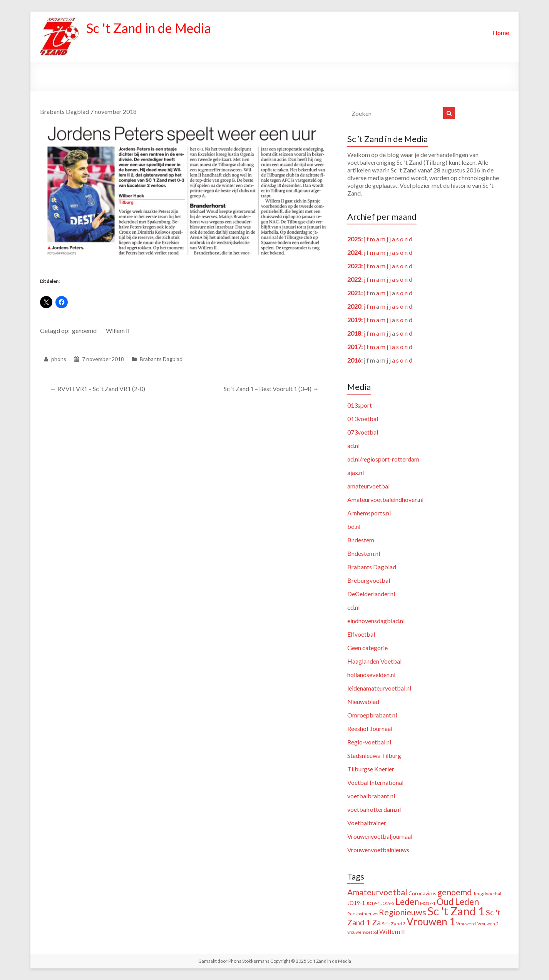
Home (501, 33)
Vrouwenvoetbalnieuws (378, 850)
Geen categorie (367, 648)
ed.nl (353, 607)
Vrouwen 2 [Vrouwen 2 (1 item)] (488, 924)
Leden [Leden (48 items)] (407, 902)
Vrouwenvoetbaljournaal (380, 836)
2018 (354, 333)
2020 (354, 306)
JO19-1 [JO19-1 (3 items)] (356, 903)
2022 (354, 279)
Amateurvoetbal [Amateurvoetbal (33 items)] (377, 892)
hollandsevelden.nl (371, 675)
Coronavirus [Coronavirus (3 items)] (422, 893)
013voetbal (363, 419)
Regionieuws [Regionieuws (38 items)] (403, 912)
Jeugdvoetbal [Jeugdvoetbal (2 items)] (487, 894)
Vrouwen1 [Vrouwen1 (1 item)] (466, 924)
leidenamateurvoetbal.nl (379, 688)
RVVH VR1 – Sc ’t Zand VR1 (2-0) (98, 389)
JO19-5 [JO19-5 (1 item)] (387, 903)
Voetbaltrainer (367, 823)
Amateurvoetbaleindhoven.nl (385, 499)
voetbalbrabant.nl (371, 796)
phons (59, 359)
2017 (354, 347)
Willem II (118, 330)
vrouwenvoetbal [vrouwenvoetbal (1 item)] (363, 932)
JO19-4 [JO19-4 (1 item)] (373, 903)
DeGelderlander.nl (371, 594)
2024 (354, 252)
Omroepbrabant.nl (372, 715)
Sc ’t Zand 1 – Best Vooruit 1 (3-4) (271, 389)
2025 (354, 239)
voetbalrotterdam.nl (374, 809)
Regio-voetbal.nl (369, 742)
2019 (354, 320)
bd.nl (354, 526)
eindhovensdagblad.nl (376, 621)
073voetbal (363, 432)
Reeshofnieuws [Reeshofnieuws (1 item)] (362, 914)
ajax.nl (356, 472)
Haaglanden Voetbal (374, 661)
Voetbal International (375, 782)
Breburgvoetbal (369, 580)
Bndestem (361, 540)
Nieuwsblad (363, 702)
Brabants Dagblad (161, 359)
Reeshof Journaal (370, 728)
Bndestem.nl (364, 553)
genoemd (84, 330)
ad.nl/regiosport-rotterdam (383, 459)
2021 (354, 293)
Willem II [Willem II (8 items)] (392, 931)
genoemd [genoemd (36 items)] (455, 892)
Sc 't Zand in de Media (153, 28)
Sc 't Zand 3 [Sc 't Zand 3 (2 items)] (394, 924)
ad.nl (353, 446)
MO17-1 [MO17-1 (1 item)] (428, 903)
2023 (354, 266)
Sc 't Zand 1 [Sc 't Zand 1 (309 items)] (456, 911)
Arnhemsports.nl (369, 513)
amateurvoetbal (368, 486)
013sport (360, 405)
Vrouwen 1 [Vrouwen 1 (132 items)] (431, 921)
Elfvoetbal (361, 634)
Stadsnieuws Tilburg (374, 755)
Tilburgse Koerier (371, 769)
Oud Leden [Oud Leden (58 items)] (458, 901)
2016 (354, 360)
